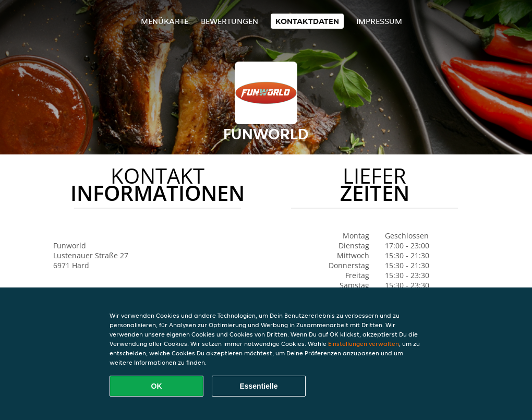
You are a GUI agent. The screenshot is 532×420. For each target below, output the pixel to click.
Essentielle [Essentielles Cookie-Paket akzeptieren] (258, 386)
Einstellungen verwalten (364, 344)
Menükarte (165, 21)
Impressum (379, 21)
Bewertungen (229, 21)
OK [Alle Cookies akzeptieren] (157, 386)
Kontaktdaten (307, 21)
